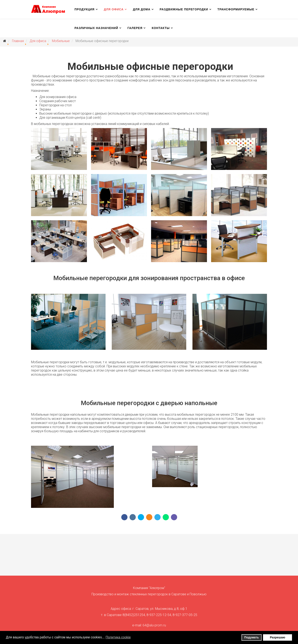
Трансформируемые (236, 9)
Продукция (85, 9)
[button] (133, 638)
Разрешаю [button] (278, 637)
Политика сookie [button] (118, 637)
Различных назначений (96, 28)
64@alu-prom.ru (154, 625)
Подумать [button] (251, 637)
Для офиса (114, 9)
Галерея (135, 28)
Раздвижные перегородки (184, 9)
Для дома (142, 9)
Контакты (161, 28)
